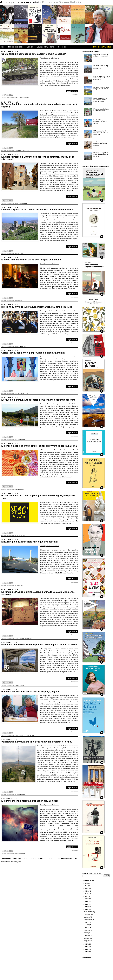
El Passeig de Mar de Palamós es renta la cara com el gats (101, 133)
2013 (86, 949)
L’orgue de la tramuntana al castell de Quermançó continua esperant (38, 400)
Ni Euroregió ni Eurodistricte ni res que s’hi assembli (30, 542)
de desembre (88, 912)
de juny (86, 928)
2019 (86, 902)
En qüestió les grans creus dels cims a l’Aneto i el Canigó (101, 122)
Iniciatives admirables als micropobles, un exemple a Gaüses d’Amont (39, 645)
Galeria (30, 47)
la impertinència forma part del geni (24, 735)
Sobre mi (62, 47)
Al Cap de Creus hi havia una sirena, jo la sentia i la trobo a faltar (101, 67)
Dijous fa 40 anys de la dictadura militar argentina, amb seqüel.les (37, 307)
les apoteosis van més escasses (24, 638)
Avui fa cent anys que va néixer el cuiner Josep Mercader (101, 144)
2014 (86, 947)
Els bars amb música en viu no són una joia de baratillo (31, 260)
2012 (86, 952)
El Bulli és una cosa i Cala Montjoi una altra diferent (101, 88)
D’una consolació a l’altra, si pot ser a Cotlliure (101, 110)
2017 (86, 907)
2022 (86, 894)
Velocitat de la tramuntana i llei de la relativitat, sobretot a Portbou (37, 742)
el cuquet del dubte (20, 535)
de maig (87, 930)
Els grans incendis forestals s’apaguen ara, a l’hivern (30, 801)
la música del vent (20, 440)
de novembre (88, 914)
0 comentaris (74, 147)
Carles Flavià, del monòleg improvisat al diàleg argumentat (33, 353)
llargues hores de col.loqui (22, 393)
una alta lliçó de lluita (21, 346)
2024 (86, 888)
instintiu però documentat (22, 150)
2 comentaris (74, 682)
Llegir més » (72, 91)
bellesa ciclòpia (19, 253)
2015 (86, 944)
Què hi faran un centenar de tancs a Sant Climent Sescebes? (34, 54)
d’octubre (87, 917)
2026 (86, 883)
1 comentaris (74, 94)
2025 (86, 886)
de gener (87, 941)
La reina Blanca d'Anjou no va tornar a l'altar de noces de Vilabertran (102, 78)
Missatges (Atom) (16, 862)
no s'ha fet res (19, 586)
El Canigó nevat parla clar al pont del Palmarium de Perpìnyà (101, 154)
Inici (2, 47)
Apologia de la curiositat (20, 2)
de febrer (87, 938)
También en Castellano (103, 47)
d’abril (86, 933)
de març (87, 936)
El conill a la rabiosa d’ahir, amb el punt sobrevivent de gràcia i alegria (39, 446)
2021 (86, 896)
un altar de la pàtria (20, 795)
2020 (86, 899)
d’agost (86, 922)
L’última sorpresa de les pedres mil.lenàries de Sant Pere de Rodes (37, 210)
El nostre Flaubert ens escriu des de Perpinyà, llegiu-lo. (31, 692)
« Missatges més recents (12, 858)
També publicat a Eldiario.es (50, 58)
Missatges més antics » (68, 858)
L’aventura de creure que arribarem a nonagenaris (101, 55)
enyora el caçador (20, 489)
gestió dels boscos (20, 854)
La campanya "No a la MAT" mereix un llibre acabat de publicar (100, 100)
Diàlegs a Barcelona (45, 47)
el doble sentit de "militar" (22, 98)
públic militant (19, 301)
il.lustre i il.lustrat (19, 685)
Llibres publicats (15, 47)
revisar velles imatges (21, 203)
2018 (86, 904)
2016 (86, 910)
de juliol (87, 925)
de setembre (88, 920)
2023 (86, 891)
